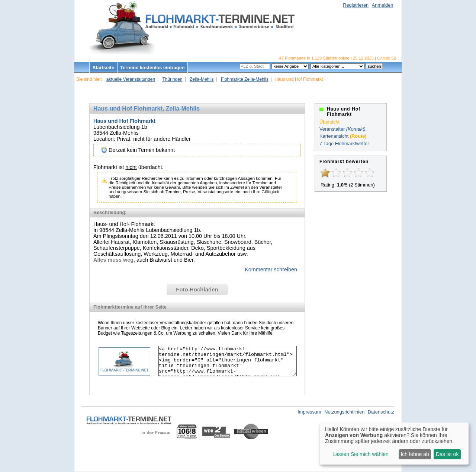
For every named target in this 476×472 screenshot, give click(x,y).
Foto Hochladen (197, 289)
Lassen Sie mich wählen (361, 454)
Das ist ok (447, 454)
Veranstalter (332, 129)
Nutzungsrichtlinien (344, 412)
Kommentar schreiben (271, 270)
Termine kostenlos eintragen (152, 68)
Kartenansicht (334, 136)
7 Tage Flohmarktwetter (344, 143)
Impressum (309, 412)
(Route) (358, 136)
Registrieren (356, 5)
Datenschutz (381, 412)
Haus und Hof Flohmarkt (124, 121)
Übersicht (329, 122)
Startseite (103, 68)
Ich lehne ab (415, 454)
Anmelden (383, 5)
